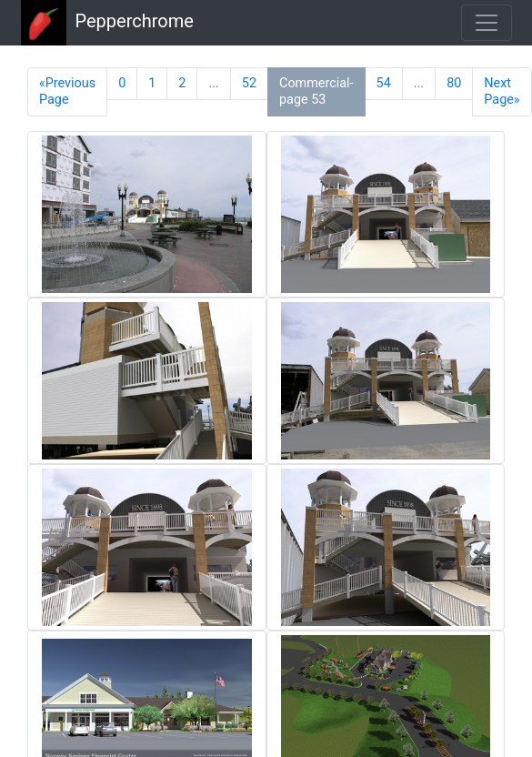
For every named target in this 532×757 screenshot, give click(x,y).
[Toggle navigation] (487, 23)
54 (384, 83)
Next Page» (502, 91)
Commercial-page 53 (316, 91)
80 (454, 83)
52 (249, 83)
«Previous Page (67, 91)
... (213, 83)
